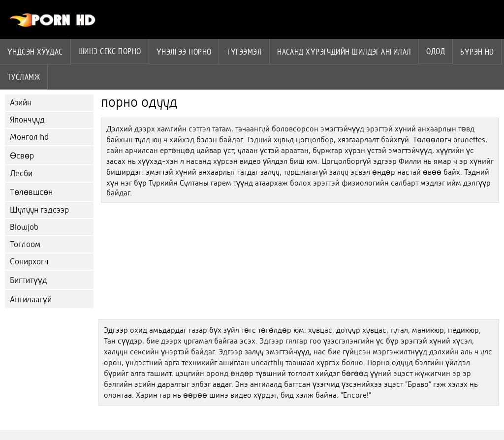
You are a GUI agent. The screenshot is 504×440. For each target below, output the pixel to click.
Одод (436, 51)
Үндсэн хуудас (35, 52)
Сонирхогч (29, 262)
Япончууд (27, 120)
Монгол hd (29, 137)
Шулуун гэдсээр (39, 210)
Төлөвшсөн (31, 192)
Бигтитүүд (29, 280)
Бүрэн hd (477, 52)
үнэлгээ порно (184, 52)
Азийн (21, 103)
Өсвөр (22, 156)
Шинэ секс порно (110, 51)
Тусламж (24, 77)
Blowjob (24, 227)
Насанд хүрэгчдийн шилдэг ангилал (344, 52)
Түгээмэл (244, 52)
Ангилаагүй (31, 299)
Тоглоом (25, 244)
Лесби (21, 173)
